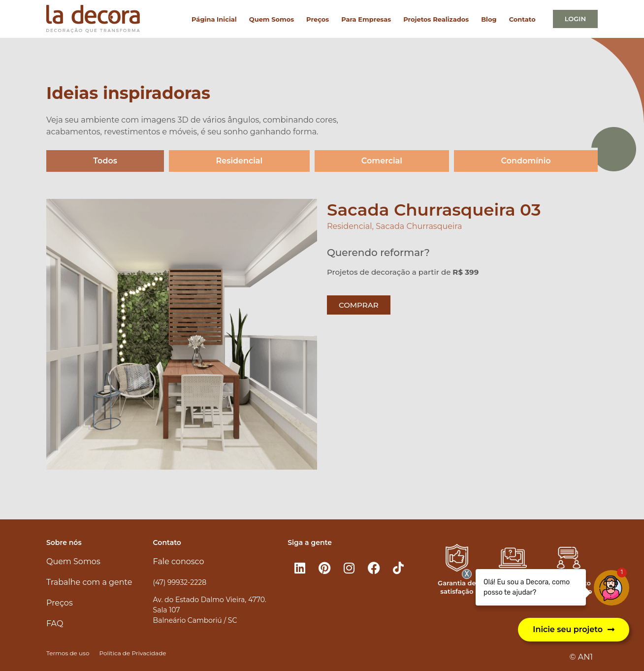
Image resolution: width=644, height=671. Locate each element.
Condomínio (526, 161)
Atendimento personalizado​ (569, 587)
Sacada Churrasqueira (419, 226)
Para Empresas (366, 19)
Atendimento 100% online (513, 587)
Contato (522, 19)
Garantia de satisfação (457, 587)
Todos (105, 161)
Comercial (382, 161)
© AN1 (581, 657)
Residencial (240, 161)
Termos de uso (68, 653)
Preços (318, 19)
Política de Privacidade (132, 653)
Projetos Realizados (436, 19)
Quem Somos (272, 19)
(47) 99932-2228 (180, 582)
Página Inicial (214, 19)
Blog (489, 19)
